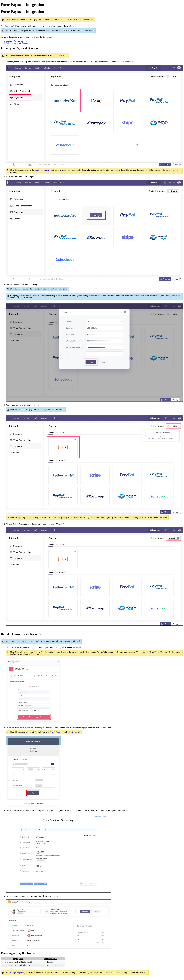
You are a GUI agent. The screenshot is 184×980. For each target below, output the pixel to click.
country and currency (42, 170)
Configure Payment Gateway (17, 41)
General (74, 732)
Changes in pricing (17, 973)
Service (31, 641)
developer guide (61, 289)
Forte (72, 26)
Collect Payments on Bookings (17, 43)
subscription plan (114, 973)
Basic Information (57, 732)
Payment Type (39, 652)
